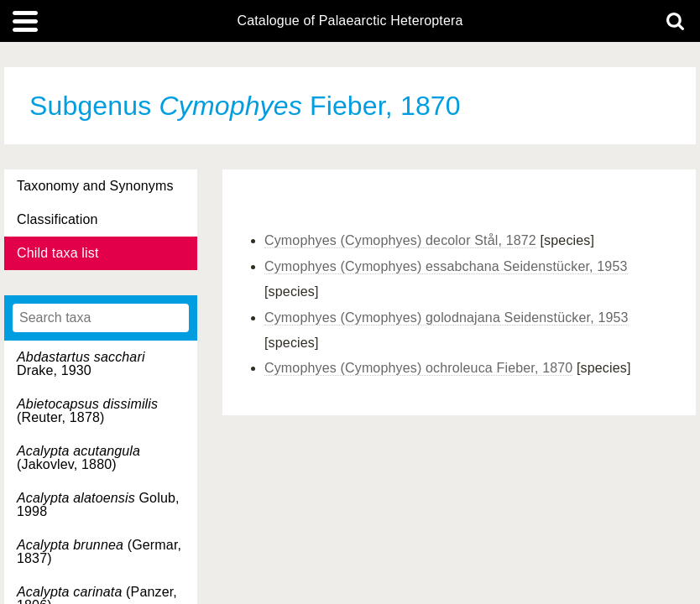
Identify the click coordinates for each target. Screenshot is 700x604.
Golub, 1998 (98, 505)
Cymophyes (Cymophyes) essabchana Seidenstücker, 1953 (446, 266)
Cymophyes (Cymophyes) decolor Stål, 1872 (400, 240)
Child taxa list (58, 253)
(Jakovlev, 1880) (78, 458)
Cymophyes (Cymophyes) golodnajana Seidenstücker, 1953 (447, 318)
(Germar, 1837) (99, 552)
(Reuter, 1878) (87, 411)
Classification (57, 219)
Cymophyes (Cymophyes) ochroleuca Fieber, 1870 (418, 368)
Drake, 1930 (81, 364)
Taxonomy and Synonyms (95, 186)
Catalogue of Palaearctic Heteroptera (350, 21)
